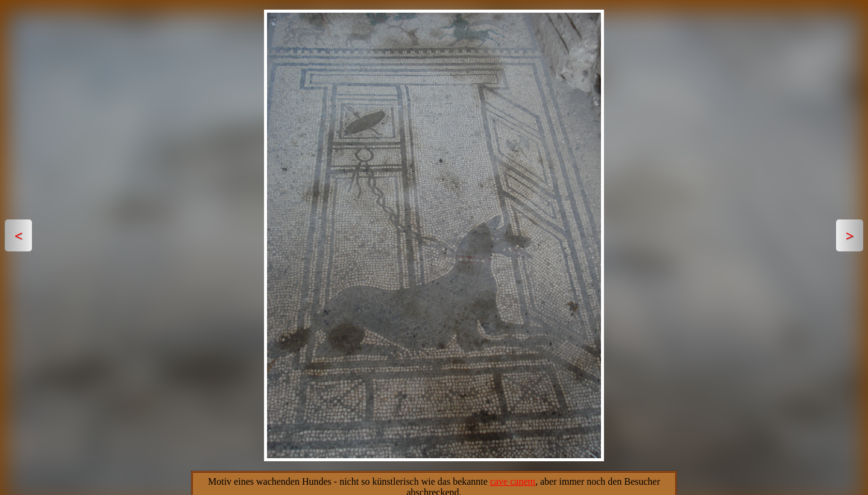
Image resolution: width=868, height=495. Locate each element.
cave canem (513, 481)
